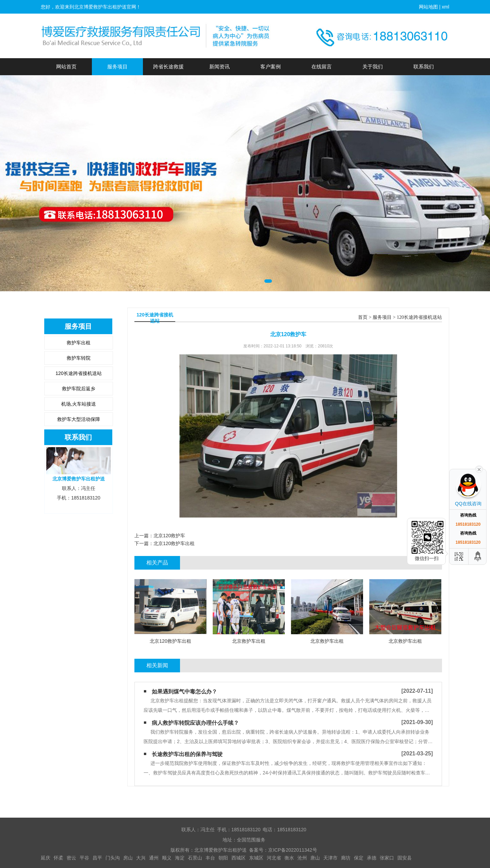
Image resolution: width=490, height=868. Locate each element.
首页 (363, 317)
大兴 (141, 858)
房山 (128, 858)
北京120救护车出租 (174, 543)
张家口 (387, 858)
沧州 (302, 858)
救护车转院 (79, 358)
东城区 (256, 858)
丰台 (210, 858)
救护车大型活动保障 (79, 419)
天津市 (330, 858)
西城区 (239, 858)
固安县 (405, 858)
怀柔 (59, 858)
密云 (71, 858)
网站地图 (428, 7)
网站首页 (66, 67)
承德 (372, 858)
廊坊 (346, 858)
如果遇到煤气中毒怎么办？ (184, 692)
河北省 (274, 858)
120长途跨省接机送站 (78, 373)
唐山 (315, 858)
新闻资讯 (219, 67)
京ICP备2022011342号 (292, 850)
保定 (359, 858)
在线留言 (322, 67)
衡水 (289, 858)
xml (445, 7)
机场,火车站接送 (79, 404)
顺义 (167, 858)
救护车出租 (79, 343)
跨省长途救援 (168, 67)
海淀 (180, 858)
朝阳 (223, 858)
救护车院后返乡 (79, 389)
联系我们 (424, 67)
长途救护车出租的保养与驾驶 (187, 754)
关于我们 (373, 67)
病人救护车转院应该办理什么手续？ (195, 723)
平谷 (84, 858)
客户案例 (271, 67)
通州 (154, 858)
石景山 (195, 858)
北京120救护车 (169, 536)
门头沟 (113, 858)
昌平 (97, 858)
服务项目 (117, 67)
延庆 (46, 858)
